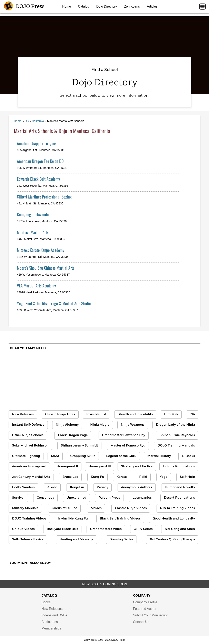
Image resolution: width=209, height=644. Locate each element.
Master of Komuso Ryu (128, 446)
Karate (122, 477)
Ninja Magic (100, 425)
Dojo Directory (107, 6)
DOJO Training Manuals (176, 446)
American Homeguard (29, 467)
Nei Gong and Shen (180, 529)
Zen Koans (132, 6)
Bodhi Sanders (23, 487)
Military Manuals (25, 508)
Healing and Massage (77, 540)
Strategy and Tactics (137, 467)
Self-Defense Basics (28, 540)
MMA (55, 456)
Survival (18, 498)
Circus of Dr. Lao (64, 508)
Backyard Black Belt (62, 529)
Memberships (51, 628)
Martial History (159, 456)
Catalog (84, 6)
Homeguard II (67, 467)
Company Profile (145, 602)
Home (67, 6)
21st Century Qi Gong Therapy (172, 540)
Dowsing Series (121, 540)
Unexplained (76, 498)
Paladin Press (109, 498)
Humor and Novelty (180, 487)
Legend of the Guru (121, 456)
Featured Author (145, 609)
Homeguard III (100, 467)
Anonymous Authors (137, 487)
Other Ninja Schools (28, 435)
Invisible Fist (96, 414)
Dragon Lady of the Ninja (175, 425)
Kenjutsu (77, 487)
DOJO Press (24, 7)
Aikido (52, 487)
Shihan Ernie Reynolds (177, 435)
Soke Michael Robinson (30, 446)
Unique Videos (23, 529)
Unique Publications (179, 467)
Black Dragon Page (73, 435)
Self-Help (187, 477)
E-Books (188, 456)
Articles (152, 6)
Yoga (164, 477)
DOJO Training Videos (29, 519)
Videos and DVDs (54, 615)
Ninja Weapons (133, 425)
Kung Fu (97, 477)
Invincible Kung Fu (73, 519)
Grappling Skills (83, 456)
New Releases (23, 414)
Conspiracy (45, 498)
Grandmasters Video (106, 529)
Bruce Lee (70, 477)
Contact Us (141, 622)
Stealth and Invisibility (135, 414)
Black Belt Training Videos (120, 519)
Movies (96, 508)
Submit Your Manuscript (150, 615)
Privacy (102, 487)
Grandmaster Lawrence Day (124, 435)
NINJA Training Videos (177, 508)
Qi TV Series (143, 529)
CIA (192, 414)
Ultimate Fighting (26, 456)
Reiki (143, 477)
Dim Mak (171, 414)
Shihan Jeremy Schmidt (79, 446)
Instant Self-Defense (28, 425)
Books (46, 602)
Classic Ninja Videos (131, 508)
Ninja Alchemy (67, 425)
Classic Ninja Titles (60, 414)
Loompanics (142, 498)
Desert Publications (179, 498)
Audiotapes (50, 622)
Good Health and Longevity (174, 519)
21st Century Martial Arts (31, 477)
